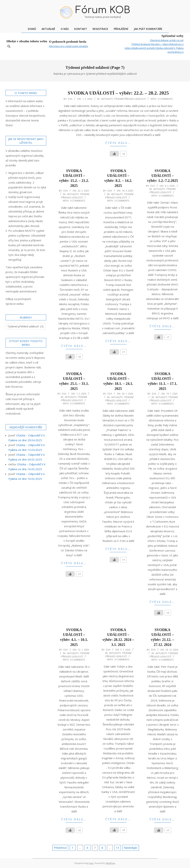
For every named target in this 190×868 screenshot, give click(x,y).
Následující (131, 848)
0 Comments (165, 99)
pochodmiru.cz (176, 52)
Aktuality (107, 99)
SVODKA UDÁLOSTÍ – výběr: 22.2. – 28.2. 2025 (118, 93)
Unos (91, 863)
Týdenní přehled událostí (130, 99)
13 (117, 848)
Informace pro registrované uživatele (68, 46)
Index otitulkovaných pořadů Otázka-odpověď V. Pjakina (154, 48)
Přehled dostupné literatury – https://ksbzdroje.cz (158, 44)
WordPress (110, 863)
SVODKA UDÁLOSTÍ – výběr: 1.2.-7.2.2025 (162, 176)
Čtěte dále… (118, 143)
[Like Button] (114, 154)
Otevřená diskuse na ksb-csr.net (167, 40)
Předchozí (60, 848)
